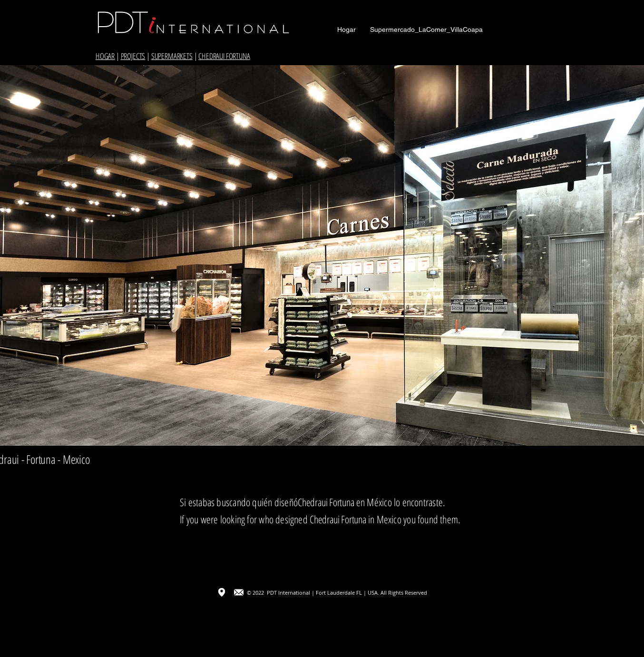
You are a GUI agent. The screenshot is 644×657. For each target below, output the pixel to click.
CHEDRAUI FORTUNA (224, 56)
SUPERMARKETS (172, 56)
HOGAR (105, 56)
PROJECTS (133, 56)
